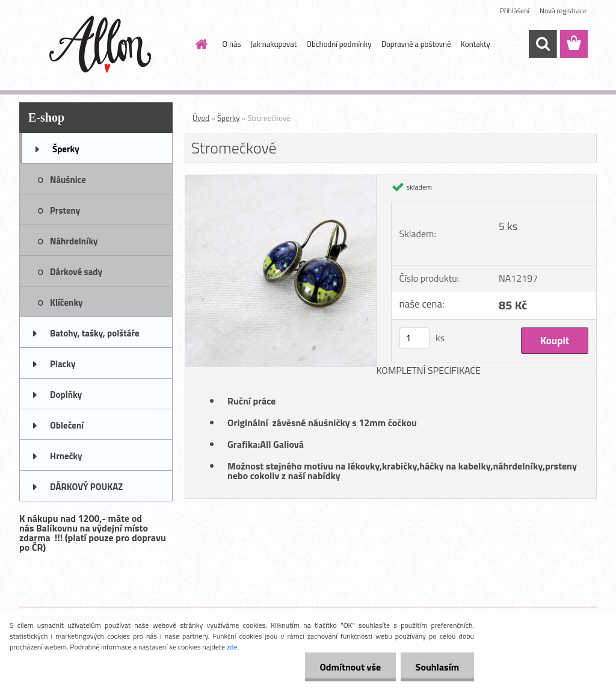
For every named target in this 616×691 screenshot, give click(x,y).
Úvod (201, 118)
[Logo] (102, 45)
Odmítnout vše (350, 667)
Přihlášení (515, 11)
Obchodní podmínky (339, 44)
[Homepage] (200, 44)
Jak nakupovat (274, 44)
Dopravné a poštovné (416, 44)
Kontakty (476, 44)
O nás (232, 44)
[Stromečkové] (281, 180)
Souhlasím (437, 667)
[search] (543, 44)
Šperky (228, 118)
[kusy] (414, 338)
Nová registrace (563, 11)
